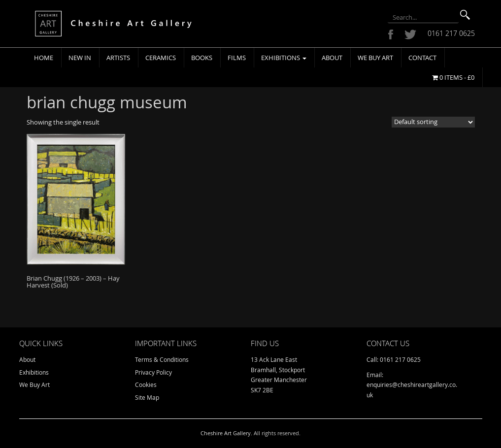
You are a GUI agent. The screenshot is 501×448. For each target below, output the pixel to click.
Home (44, 58)
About (332, 58)
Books (202, 58)
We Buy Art (375, 58)
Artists (118, 58)
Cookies (146, 384)
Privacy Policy (153, 372)
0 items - (453, 77)
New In (80, 58)
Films (237, 58)
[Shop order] (433, 122)
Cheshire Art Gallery (226, 433)
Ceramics (161, 58)
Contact (422, 58)
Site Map (147, 397)
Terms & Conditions (162, 359)
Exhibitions (284, 58)
